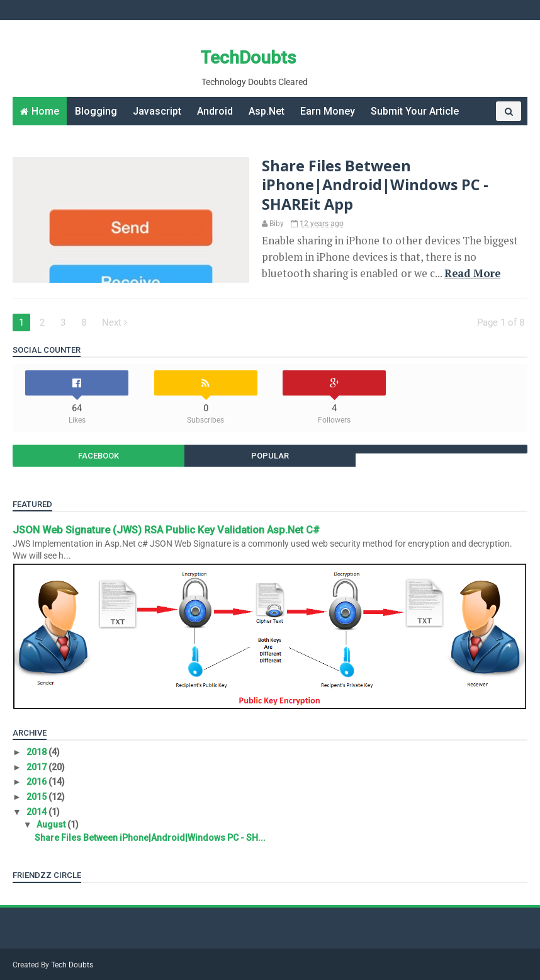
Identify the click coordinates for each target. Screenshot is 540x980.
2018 (37, 752)
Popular (270, 456)
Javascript (157, 111)
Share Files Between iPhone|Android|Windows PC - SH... (150, 838)
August (52, 824)
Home (45, 111)
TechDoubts (248, 58)
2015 (37, 797)
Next (115, 322)
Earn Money (328, 111)
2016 (37, 782)
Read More (472, 273)
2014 (37, 812)
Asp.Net (267, 111)
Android (215, 111)
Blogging (96, 111)
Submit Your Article (415, 111)
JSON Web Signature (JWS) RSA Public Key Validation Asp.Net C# (166, 530)
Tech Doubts (72, 965)
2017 (37, 767)
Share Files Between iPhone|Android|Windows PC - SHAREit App (375, 185)
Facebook (98, 456)
